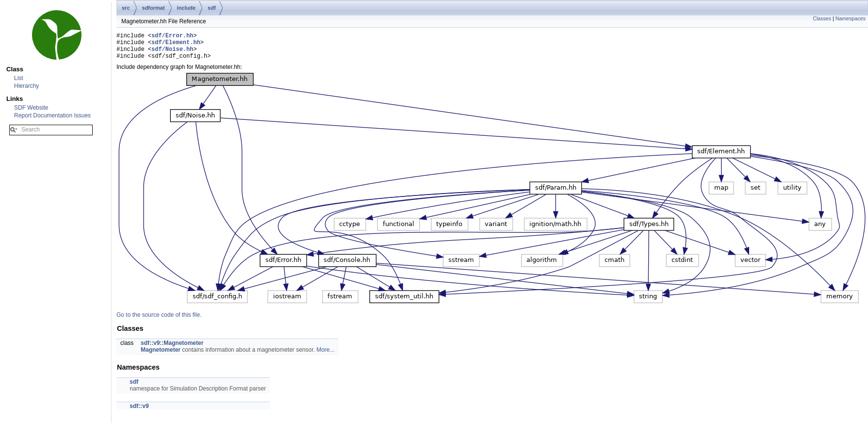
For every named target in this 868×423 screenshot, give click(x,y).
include (187, 8)
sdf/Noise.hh (172, 53)
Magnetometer (161, 356)
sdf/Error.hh (172, 37)
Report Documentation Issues (52, 115)
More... (325, 356)
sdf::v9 (139, 412)
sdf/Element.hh (176, 45)
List (19, 78)
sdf (212, 8)
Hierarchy (26, 86)
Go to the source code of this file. (159, 321)
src (126, 8)
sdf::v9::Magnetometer (172, 349)
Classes (822, 18)
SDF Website (31, 108)
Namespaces (851, 18)
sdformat (154, 8)
